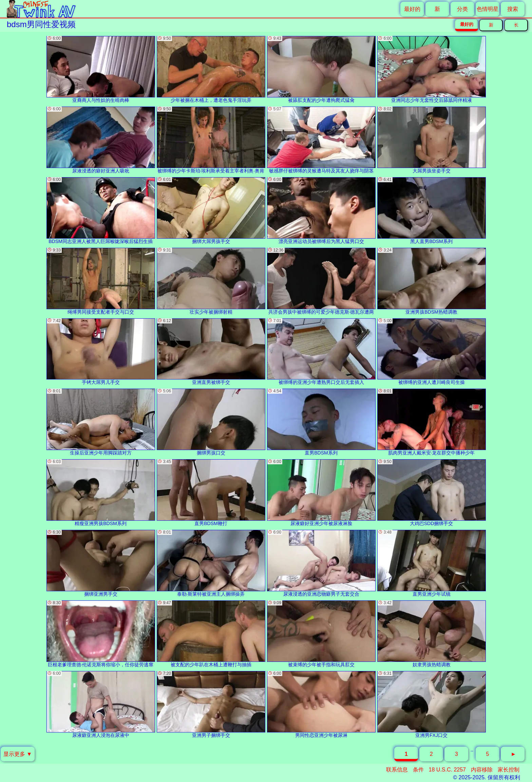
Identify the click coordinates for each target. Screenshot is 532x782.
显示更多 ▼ (18, 754)
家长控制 (509, 770)
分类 (462, 9)
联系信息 (397, 770)
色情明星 (488, 9)
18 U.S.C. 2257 (447, 770)
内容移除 (482, 770)
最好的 (412, 9)
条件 (418, 770)
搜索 (513, 9)
